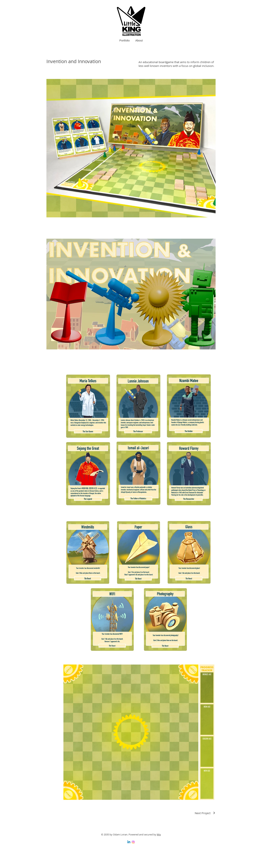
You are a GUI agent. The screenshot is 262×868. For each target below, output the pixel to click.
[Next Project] (205, 813)
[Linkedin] (129, 842)
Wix (159, 834)
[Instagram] (133, 842)
